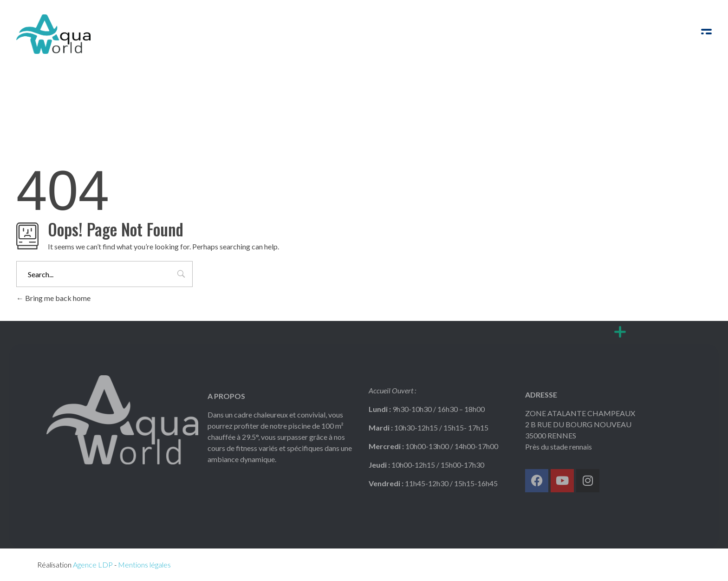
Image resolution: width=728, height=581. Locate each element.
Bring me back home (53, 298)
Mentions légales (144, 565)
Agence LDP (93, 565)
